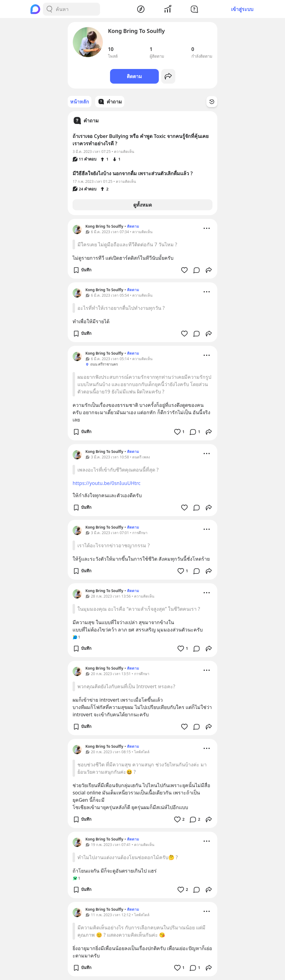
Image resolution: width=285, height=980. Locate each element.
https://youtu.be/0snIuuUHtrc (107, 483)
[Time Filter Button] (212, 102)
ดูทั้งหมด (142, 205)
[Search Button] (49, 9)
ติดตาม (134, 76)
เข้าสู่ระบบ (242, 9)
